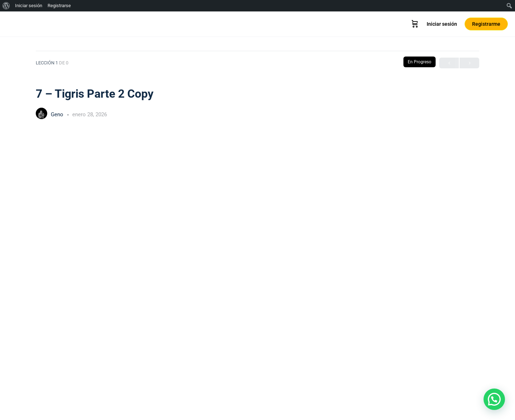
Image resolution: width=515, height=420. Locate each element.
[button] (494, 399)
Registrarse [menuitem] (59, 6)
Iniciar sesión (442, 24)
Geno (58, 114)
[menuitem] (6, 6)
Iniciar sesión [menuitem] (29, 6)
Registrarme (486, 24)
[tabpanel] (257, 265)
